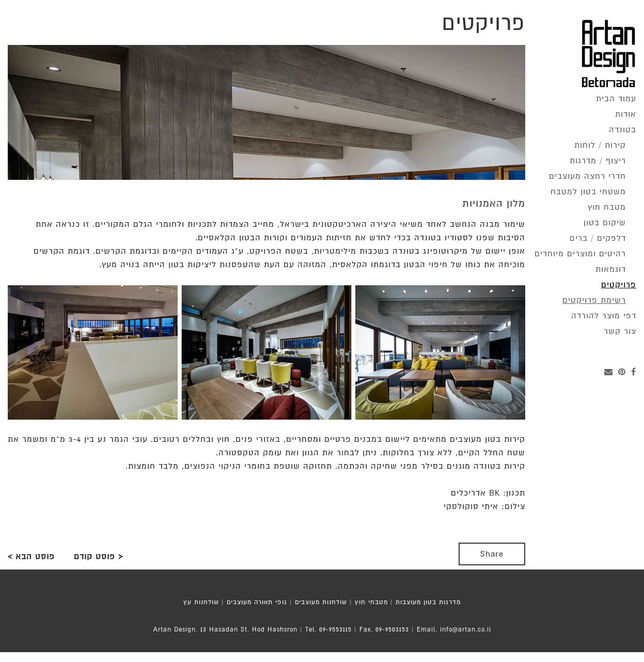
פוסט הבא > (31, 557)
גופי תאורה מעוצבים (257, 602)
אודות (626, 114)
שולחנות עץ (201, 602)
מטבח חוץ (607, 207)
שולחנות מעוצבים (321, 602)
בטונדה (623, 130)
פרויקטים (619, 285)
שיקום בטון (605, 223)
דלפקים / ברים (598, 238)
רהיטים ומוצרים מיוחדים (580, 254)
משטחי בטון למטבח (588, 192)
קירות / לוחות (600, 145)
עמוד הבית (616, 99)
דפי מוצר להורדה (604, 316)
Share (492, 554)
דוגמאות (611, 269)
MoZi (341, 657)
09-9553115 (335, 630)
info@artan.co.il (466, 630)
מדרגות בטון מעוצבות (428, 602)
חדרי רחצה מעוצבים (587, 176)
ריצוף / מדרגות (598, 161)
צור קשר (620, 331)
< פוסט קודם (99, 557)
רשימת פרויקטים (594, 300)
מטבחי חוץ (371, 602)
